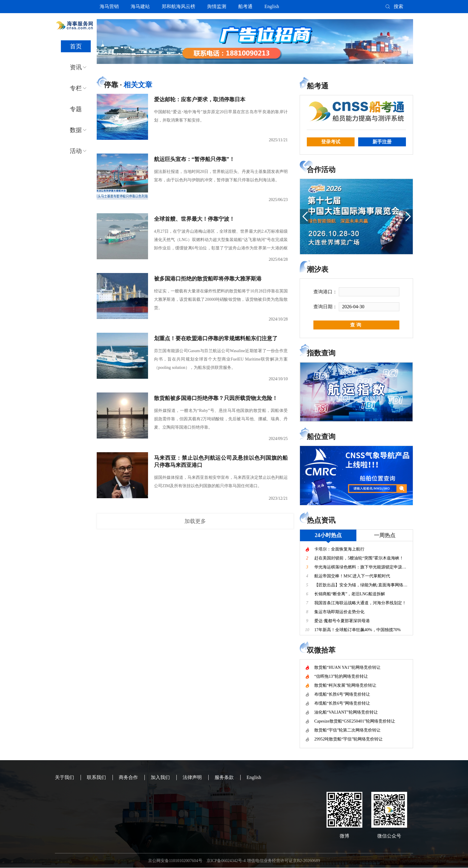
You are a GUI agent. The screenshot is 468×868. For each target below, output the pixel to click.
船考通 (245, 6)
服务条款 (224, 777)
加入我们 (160, 777)
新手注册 (382, 142)
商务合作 (128, 777)
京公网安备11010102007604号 (175, 861)
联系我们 (96, 777)
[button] (305, 217)
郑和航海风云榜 (178, 6)
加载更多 (195, 521)
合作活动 (321, 170)
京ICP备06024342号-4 (226, 861)
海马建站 (140, 6)
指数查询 (321, 353)
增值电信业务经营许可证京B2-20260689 (283, 861)
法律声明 (192, 777)
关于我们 (64, 777)
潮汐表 (318, 269)
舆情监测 (217, 6)
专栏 (76, 88)
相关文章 (138, 85)
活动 (76, 151)
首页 (76, 46)
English (272, 6)
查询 (356, 325)
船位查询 (321, 437)
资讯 (76, 67)
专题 (76, 109)
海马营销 (109, 6)
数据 (76, 130)
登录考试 (331, 142)
